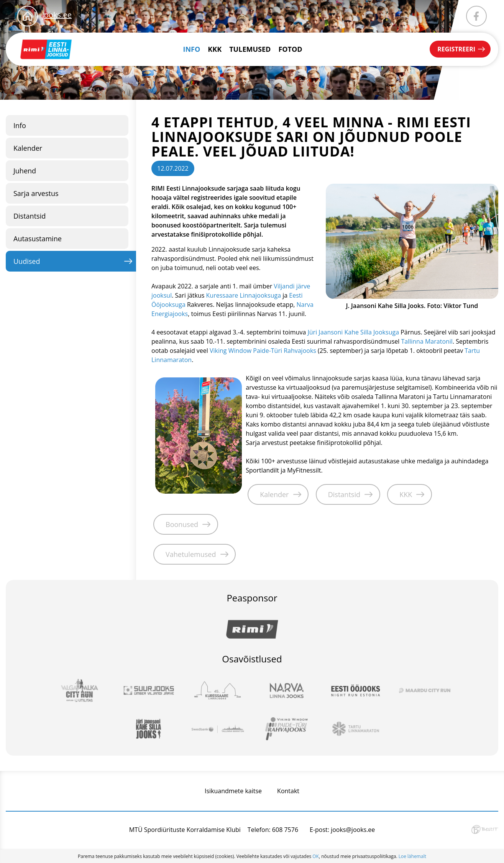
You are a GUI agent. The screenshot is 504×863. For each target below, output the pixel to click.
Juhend (25, 171)
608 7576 (285, 830)
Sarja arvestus (36, 193)
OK (316, 856)
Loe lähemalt (412, 856)
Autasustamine (38, 239)
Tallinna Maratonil (427, 341)
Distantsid (30, 216)
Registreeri (456, 49)
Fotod (290, 49)
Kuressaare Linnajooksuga (244, 295)
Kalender (28, 148)
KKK (215, 49)
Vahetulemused (191, 554)
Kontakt (288, 791)
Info (192, 49)
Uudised (27, 261)
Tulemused (250, 49)
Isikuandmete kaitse (233, 791)
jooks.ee (57, 15)
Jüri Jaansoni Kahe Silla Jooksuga (353, 332)
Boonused (182, 524)
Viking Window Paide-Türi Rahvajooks (263, 351)
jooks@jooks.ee (353, 830)
